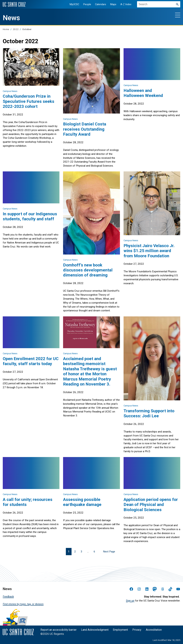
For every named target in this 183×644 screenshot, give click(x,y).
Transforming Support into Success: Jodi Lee (149, 413)
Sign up (130, 601)
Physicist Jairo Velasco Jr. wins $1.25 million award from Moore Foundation (149, 251)
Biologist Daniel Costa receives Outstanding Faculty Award (85, 129)
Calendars (99, 4)
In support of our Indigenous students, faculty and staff (30, 216)
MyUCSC (72, 4)
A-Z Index (124, 4)
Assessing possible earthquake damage (82, 502)
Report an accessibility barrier (58, 630)
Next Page (109, 552)
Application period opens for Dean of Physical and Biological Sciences (151, 505)
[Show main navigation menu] (178, 15)
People (85, 4)
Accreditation (154, 630)
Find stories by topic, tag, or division (23, 604)
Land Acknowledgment (95, 630)
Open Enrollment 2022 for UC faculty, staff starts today (31, 361)
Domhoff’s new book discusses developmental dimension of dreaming (88, 270)
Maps (111, 4)
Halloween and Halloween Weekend (143, 93)
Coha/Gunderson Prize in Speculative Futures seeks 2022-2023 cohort (29, 101)
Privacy (137, 630)
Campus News (10, 91)
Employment (120, 630)
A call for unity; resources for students (28, 502)
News (11, 18)
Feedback (8, 596)
